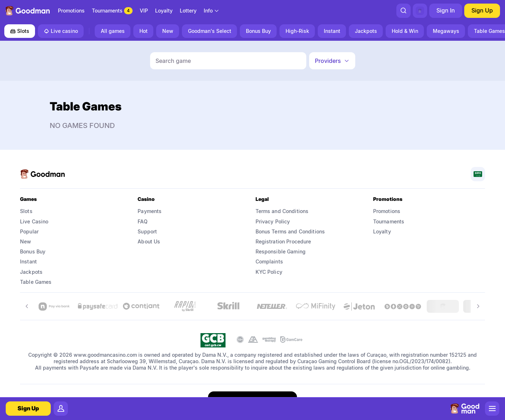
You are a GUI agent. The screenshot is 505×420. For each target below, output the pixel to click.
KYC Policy (269, 272)
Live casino (61, 31)
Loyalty (382, 231)
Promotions (387, 211)
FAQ (142, 221)
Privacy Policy (273, 221)
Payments (150, 211)
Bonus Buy (33, 251)
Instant (28, 261)
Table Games (36, 282)
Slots (20, 31)
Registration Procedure (283, 241)
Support (147, 231)
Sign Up (482, 10)
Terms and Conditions (282, 211)
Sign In (446, 10)
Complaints (269, 261)
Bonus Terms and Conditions (290, 231)
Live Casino (34, 221)
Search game (173, 61)
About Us (149, 241)
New (26, 241)
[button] (332, 61)
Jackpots (31, 272)
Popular (29, 231)
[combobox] (212, 11)
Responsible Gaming (281, 251)
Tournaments (389, 221)
